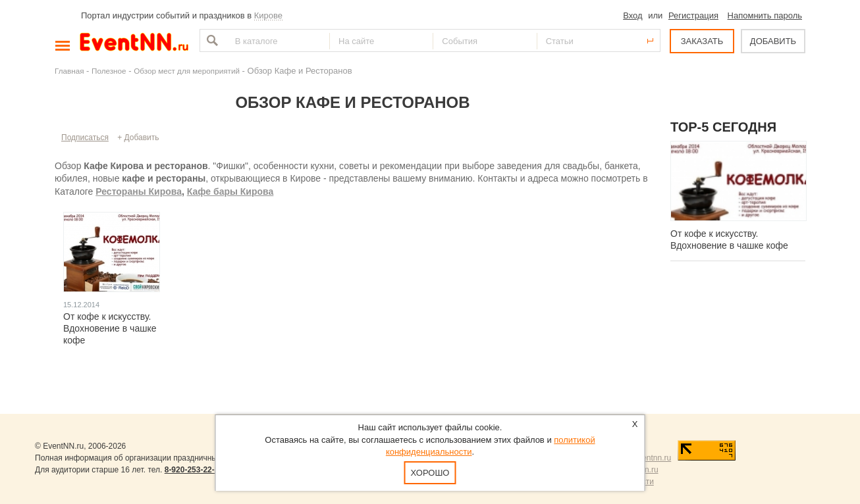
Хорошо (430, 473)
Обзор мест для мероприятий (187, 71)
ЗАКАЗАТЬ (702, 41)
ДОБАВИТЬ (773, 41)
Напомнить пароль (765, 15)
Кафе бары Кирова (230, 191)
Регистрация (693, 15)
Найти (211, 40)
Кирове (268, 15)
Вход (632, 15)
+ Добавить (138, 138)
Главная (69, 71)
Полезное (109, 71)
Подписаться (85, 138)
